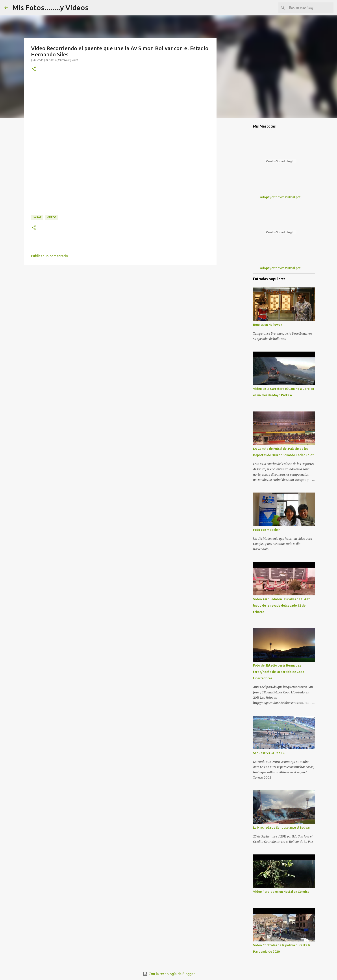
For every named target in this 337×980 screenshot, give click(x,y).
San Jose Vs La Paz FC (269, 753)
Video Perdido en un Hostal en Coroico (281, 892)
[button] (34, 69)
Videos (52, 217)
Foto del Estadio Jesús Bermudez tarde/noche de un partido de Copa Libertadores (279, 672)
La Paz (37, 217)
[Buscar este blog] (310, 8)
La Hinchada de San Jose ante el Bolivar (282, 828)
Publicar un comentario (50, 256)
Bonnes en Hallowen (268, 325)
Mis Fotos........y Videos (50, 7)
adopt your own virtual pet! (281, 197)
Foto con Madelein (267, 530)
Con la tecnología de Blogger (169, 974)
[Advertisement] (120, 112)
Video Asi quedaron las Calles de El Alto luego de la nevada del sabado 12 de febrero (282, 606)
